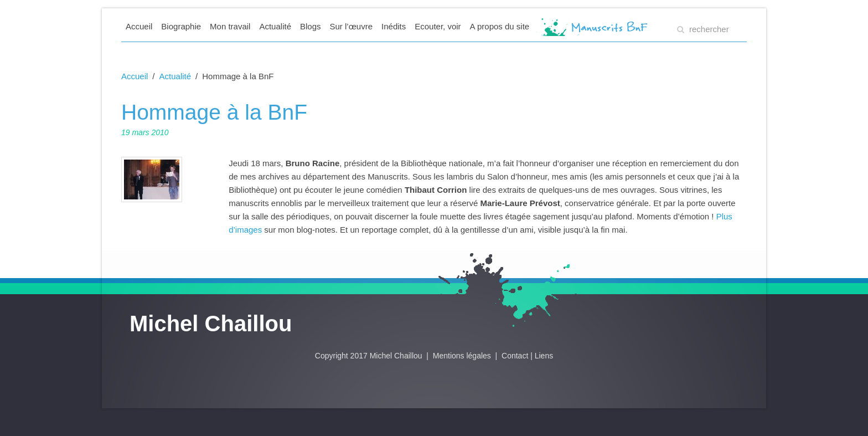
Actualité (275, 26)
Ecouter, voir (438, 26)
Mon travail (230, 26)
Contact (515, 356)
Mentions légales (463, 356)
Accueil (139, 26)
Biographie (181, 26)
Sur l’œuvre (352, 26)
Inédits (394, 26)
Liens (544, 356)
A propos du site (500, 26)
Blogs (311, 26)
